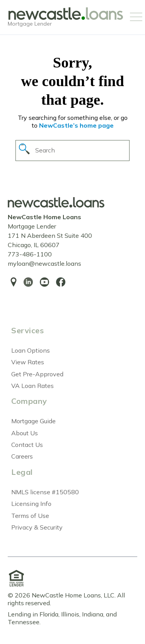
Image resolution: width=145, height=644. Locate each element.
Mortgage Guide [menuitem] (33, 421)
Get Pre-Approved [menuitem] (37, 374)
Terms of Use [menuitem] (30, 516)
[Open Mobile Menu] (136, 17)
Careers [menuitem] (22, 456)
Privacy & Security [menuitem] (37, 527)
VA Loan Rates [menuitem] (32, 386)
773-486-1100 (30, 254)
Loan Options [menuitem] (31, 350)
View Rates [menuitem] (28, 362)
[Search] (72, 150)
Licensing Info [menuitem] (31, 504)
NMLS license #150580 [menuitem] (45, 492)
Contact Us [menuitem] (27, 445)
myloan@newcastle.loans (44, 263)
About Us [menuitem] (25, 433)
